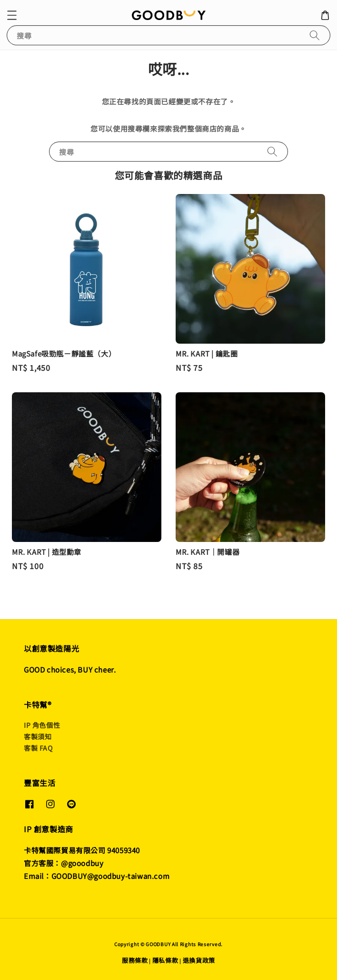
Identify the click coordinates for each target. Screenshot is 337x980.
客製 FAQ (38, 748)
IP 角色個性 (42, 725)
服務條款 (135, 960)
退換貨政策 (199, 960)
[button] (12, 15)
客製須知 (38, 736)
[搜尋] (315, 35)
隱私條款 (165, 960)
